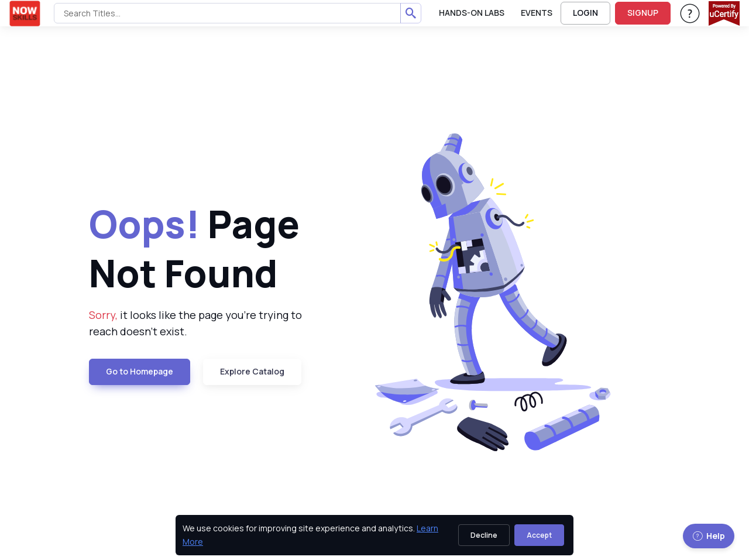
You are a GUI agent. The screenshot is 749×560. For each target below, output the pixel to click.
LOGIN (585, 13)
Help (709, 536)
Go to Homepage (140, 371)
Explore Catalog (252, 371)
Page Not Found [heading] (194, 248)
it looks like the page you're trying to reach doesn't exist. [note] (195, 323)
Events (537, 13)
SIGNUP (643, 13)
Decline (484, 535)
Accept (539, 535)
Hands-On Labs (472, 13)
